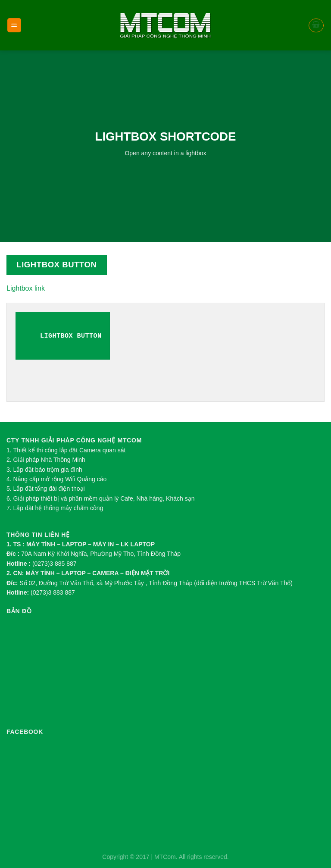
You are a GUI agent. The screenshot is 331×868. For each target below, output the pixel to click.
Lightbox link (26, 288)
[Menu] (14, 25)
